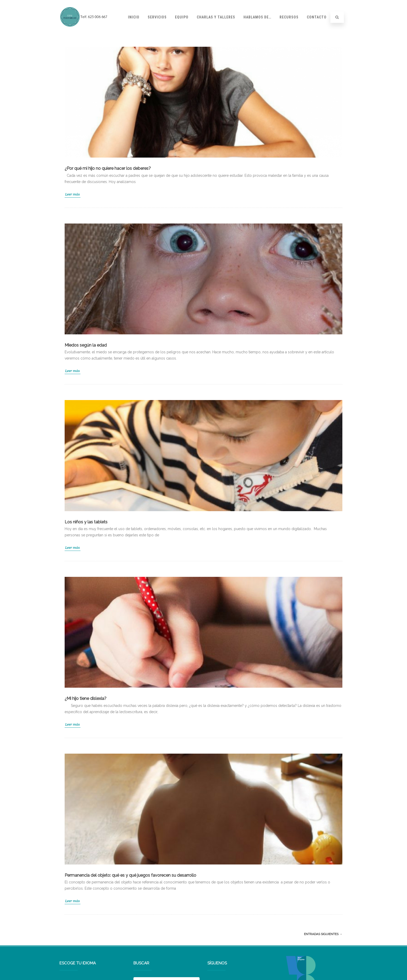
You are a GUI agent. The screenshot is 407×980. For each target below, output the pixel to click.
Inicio (134, 17)
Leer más (73, 194)
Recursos (289, 17)
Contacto (317, 17)
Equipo (182, 17)
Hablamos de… (257, 17)
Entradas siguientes (323, 934)
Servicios (157, 17)
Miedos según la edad (86, 345)
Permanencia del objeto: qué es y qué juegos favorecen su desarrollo (130, 875)
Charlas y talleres (216, 17)
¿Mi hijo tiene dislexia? (86, 698)
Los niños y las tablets (86, 522)
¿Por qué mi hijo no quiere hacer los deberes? (108, 168)
